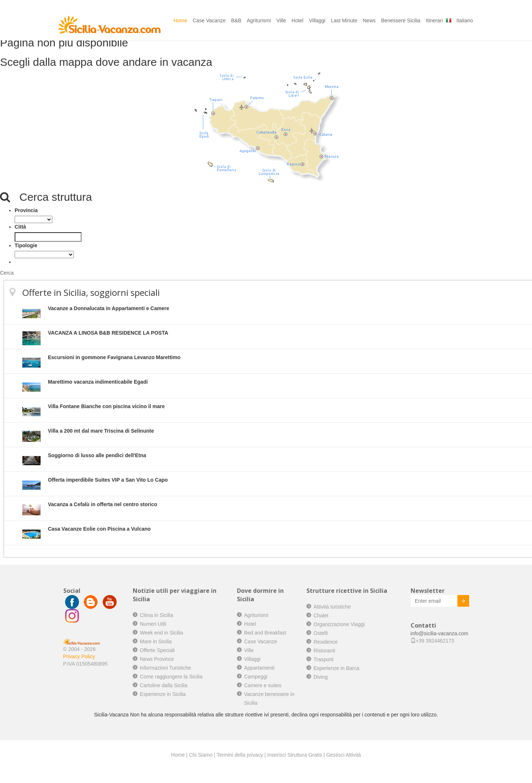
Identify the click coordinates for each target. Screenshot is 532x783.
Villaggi (317, 20)
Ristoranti (325, 651)
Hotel (297, 20)
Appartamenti (259, 668)
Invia (458, 602)
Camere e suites (263, 685)
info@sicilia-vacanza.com (439, 633)
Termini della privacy (240, 755)
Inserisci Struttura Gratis (295, 755)
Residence (326, 642)
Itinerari (435, 20)
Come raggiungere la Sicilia (171, 677)
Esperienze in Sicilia (163, 694)
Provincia (26, 210)
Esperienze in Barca (337, 668)
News (369, 20)
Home (180, 20)
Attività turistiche (332, 607)
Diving (321, 677)
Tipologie (26, 245)
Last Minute (344, 20)
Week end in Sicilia (162, 633)
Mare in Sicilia (156, 641)
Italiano (465, 20)
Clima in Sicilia (157, 615)
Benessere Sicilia (401, 20)
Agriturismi (259, 20)
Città (20, 227)
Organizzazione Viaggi (339, 624)
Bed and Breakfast (265, 633)
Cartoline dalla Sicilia (164, 685)
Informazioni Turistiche (166, 668)
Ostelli (321, 633)
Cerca (7, 273)
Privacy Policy (79, 656)
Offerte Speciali (157, 650)
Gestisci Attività (344, 755)
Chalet (321, 616)
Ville (281, 20)
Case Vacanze (209, 20)
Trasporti (324, 659)
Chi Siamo (201, 755)
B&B (236, 20)
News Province (157, 659)
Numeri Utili (153, 624)
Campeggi (256, 677)
